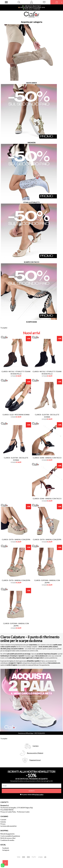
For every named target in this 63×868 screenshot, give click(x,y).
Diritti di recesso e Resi (8, 838)
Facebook (6, 848)
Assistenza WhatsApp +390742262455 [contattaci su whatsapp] (32, 733)
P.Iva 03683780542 (7, 810)
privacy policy (39, 794)
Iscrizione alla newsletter (9, 826)
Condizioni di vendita (7, 840)
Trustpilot (4, 328)
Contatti (3, 820)
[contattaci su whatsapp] (3, 865)
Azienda (3, 822)
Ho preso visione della (32, 794)
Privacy (3, 824)
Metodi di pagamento (7, 834)
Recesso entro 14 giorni (35, 753)
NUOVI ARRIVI (32, 83)
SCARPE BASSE (32, 322)
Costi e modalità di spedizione (10, 836)
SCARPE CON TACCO (31, 262)
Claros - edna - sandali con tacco (47, 458)
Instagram (6, 850)
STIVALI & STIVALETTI (31, 202)
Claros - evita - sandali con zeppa (16, 539)
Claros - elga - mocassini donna (16, 415)
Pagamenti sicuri (35, 760)
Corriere (36, 746)
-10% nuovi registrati (32, 6)
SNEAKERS (31, 143)
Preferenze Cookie (23, 812)
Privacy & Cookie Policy (8, 812)
